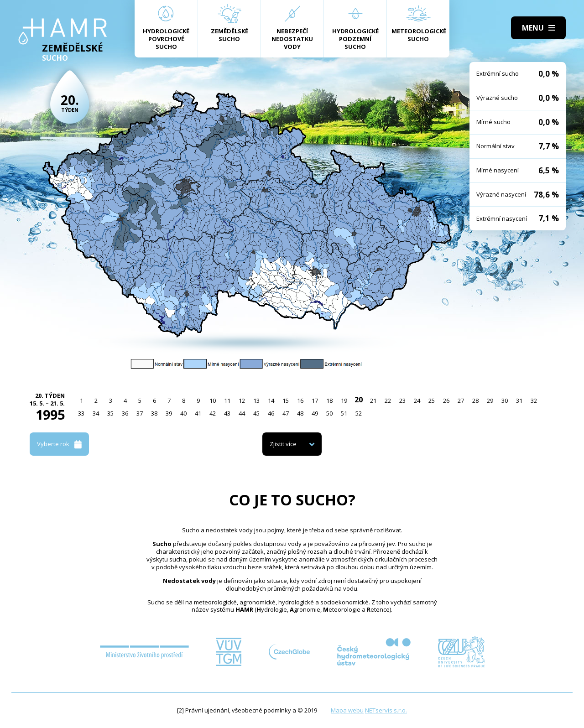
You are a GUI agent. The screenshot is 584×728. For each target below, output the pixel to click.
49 (315, 413)
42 (213, 413)
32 (534, 400)
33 (81, 413)
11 (227, 400)
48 (300, 413)
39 (169, 413)
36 (125, 413)
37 (140, 413)
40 (183, 413)
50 (329, 413)
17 (315, 400)
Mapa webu (347, 710)
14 (271, 400)
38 (154, 413)
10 (213, 400)
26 (446, 400)
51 (344, 413)
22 (388, 400)
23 (402, 400)
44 (242, 413)
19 (344, 400)
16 (300, 400)
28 (475, 400)
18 (329, 400)
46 (271, 413)
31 (519, 400)
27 (461, 400)
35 (110, 413)
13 (256, 400)
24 (417, 400)
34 (96, 413)
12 (242, 400)
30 (505, 400)
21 (373, 400)
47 (286, 413)
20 (359, 400)
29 (490, 400)
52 (359, 413)
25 (432, 400)
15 (286, 400)
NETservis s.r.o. (386, 710)
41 (198, 413)
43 (227, 413)
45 (256, 413)
